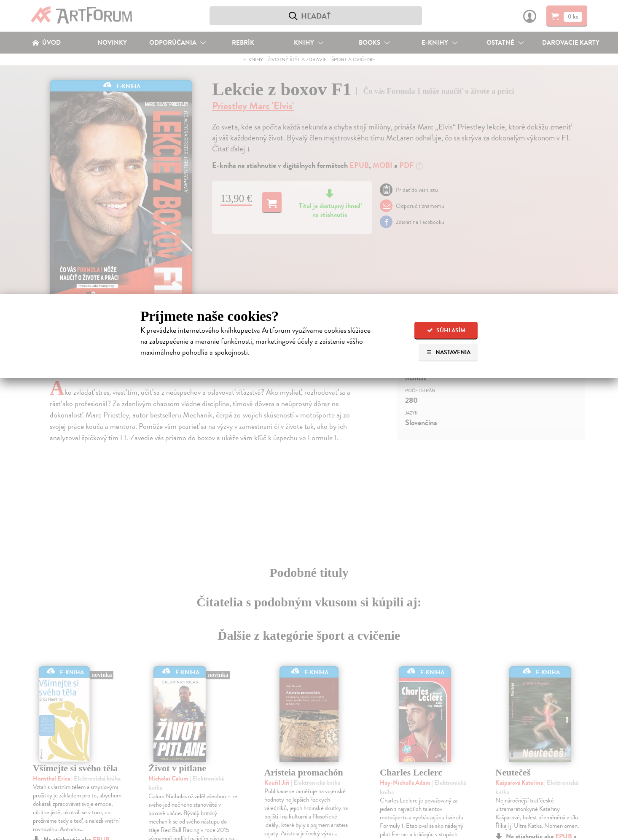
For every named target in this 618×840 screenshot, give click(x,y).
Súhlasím (446, 330)
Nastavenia (448, 352)
